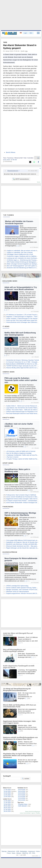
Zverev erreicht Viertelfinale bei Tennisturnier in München (23, 497)
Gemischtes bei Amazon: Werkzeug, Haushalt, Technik (23, 360)
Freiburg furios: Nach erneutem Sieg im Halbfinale (21, 495)
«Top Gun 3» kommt (12, 457)
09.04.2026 (7, 806)
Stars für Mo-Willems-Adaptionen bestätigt (19, 453)
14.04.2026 (7, 795)
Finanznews (8, 507)
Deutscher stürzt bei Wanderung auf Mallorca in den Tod (24, 268)
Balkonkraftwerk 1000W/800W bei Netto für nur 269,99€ (23, 364)
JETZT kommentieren (21, 179)
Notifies (38, 813)
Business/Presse (10, 552)
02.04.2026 (22, 795)
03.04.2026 (22, 793)
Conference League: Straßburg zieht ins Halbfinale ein (23, 256)
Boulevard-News (10, 281)
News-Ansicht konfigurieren (33, 811)
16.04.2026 (7, 791)
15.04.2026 (7, 793)
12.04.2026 (7, 801)
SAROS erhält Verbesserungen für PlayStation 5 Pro (22, 412)
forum (39, 182)
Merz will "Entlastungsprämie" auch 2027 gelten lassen (23, 266)
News (14, 853)
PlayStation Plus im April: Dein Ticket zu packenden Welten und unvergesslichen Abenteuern (18, 756)
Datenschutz (11, 851)
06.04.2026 (7, 811)
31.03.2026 (22, 798)
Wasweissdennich (13, 171)
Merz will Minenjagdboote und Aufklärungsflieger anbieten (14, 650)
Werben (19, 853)
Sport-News (8, 463)
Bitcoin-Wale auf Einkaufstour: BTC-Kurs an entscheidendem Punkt (20, 706)
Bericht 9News (11, 152)
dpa (26, 51)
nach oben (35, 856)
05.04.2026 (22, 790)
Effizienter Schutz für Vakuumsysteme (18, 592)
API (30, 853)
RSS (34, 853)
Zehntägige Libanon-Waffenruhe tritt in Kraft (20, 254)
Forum (9, 853)
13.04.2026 (7, 797)
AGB (18, 851)
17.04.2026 (7, 790)
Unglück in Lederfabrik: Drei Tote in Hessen (20, 252)
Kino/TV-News (9, 418)
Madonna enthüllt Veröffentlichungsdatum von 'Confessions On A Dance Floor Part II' (20, 738)
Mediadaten (24, 851)
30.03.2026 (22, 800)
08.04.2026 (7, 808)
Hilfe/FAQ (25, 853)
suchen (26, 778)
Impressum (32, 851)
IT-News (6, 326)
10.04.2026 (7, 804)
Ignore (33, 813)
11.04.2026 (7, 802)
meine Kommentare (25, 813)
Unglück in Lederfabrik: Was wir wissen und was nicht (23, 251)
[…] (18, 246)
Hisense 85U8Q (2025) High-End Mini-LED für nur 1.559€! (24, 368)
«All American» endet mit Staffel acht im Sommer (21, 451)
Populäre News (23, 804)
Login (25, 33)
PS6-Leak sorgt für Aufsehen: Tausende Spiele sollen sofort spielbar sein (21, 380)
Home (38, 851)
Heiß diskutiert (23, 806)
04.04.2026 (22, 791)
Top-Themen (8, 215)
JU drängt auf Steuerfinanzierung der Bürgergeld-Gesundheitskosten (17, 690)
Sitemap (4, 851)
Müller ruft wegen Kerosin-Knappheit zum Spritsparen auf (24, 264)
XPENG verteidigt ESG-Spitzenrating (17, 586)
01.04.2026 (22, 797)
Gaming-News (9, 372)
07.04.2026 (7, 810)
